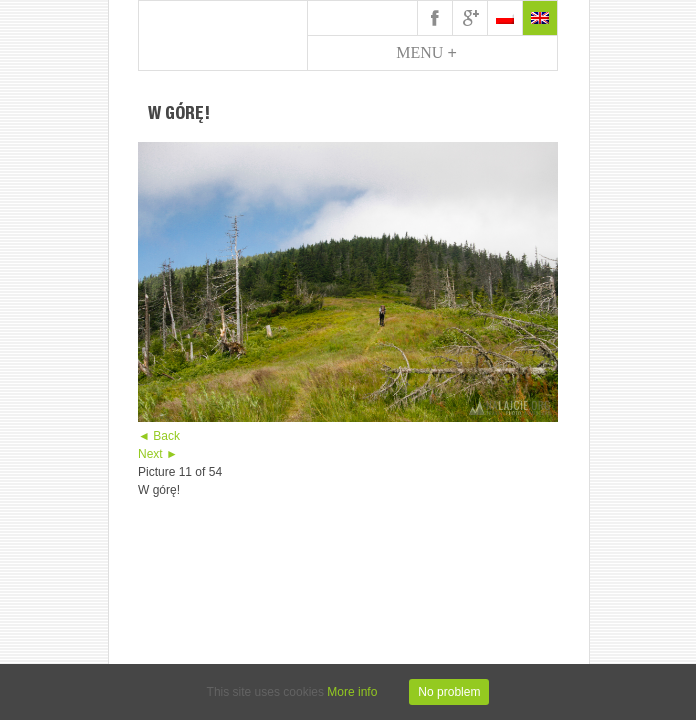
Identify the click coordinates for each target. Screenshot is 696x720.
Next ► (158, 454)
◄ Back (159, 436)
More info (352, 692)
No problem (449, 692)
